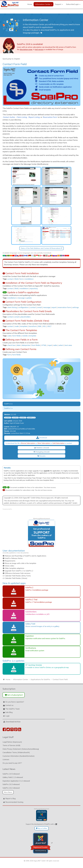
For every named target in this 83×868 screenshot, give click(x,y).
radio (55, 345)
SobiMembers (31, 612)
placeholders (26, 317)
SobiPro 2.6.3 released (11, 784)
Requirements (10, 561)
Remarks (41, 456)
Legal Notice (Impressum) (12, 742)
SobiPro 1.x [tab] (8, 408)
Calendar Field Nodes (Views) (16, 578)
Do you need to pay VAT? (12, 763)
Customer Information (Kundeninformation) (19, 756)
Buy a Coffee (42, 828)
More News (8, 792)
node (17, 326)
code (9, 336)
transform (33, 326)
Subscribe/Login (73, 4)
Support (59, 4)
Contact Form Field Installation (22, 273)
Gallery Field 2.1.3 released (13, 777)
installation (29, 279)
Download (42, 438)
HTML (44, 345)
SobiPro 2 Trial (31, 600)
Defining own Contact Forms (21, 349)
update (29, 298)
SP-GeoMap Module (34, 665)
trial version (39, 49)
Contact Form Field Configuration (23, 302)
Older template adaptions (14, 568)
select (61, 345)
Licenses (6, 759)
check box (11, 345)
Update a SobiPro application (23, 292)
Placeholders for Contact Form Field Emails (29, 311)
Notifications (31, 648)
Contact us (9, 705)
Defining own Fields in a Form (21, 340)
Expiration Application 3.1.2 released (16, 781)
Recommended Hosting (14, 802)
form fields (17, 336)
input (50, 345)
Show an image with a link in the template (20, 563)
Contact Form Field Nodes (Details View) (27, 321)
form (21, 279)
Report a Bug (10, 799)
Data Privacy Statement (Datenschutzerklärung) (21, 749)
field (16, 279)
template (24, 326)
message (21, 298)
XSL (44, 326)
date (19, 345)
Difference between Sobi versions (18, 573)
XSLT (49, 326)
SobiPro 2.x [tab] (8, 404)
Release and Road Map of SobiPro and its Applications (26, 556)
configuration (23, 307)
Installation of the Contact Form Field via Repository (34, 283)
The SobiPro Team (13, 709)
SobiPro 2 (29, 587)
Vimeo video (9, 566)
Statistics (38, 448)
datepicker (26, 345)
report (54, 307)
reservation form (64, 307)
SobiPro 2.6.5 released (11, 774)
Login (7, 716)
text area (68, 345)
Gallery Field (30, 624)
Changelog (38, 452)
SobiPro (10, 509)
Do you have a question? (15, 702)
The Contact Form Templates (21, 330)
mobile (25, 336)
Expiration (30, 636)
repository (34, 288)
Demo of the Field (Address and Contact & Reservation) (41, 248)
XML (40, 326)
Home (30, 4)
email (40, 307)
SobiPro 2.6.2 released (11, 788)
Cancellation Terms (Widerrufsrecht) (16, 752)
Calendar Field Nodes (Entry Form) (18, 576)
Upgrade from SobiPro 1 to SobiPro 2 (19, 571)
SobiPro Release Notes (14, 558)
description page (26, 49)
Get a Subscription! (14, 695)
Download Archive (13, 722)
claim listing (12, 307)
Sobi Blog (9, 712)
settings (76, 307)
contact (10, 279)
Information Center (43, 4)
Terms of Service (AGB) (11, 745)
